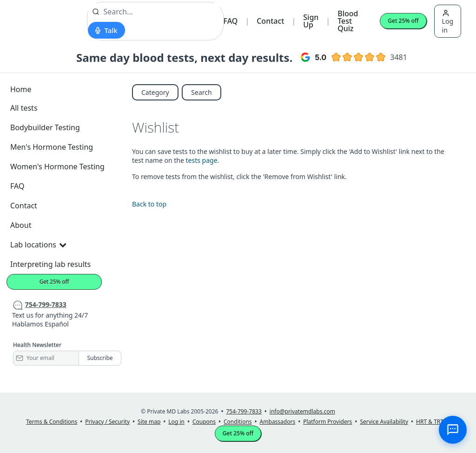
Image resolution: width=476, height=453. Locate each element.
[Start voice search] (106, 30)
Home (21, 89)
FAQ (231, 21)
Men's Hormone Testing (52, 147)
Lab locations (38, 245)
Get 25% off (403, 21)
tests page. (203, 160)
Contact (270, 21)
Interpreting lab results (50, 264)
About (21, 225)
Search (201, 92)
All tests (24, 108)
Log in (448, 22)
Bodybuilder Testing (45, 127)
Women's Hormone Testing (57, 167)
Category (155, 92)
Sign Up (311, 21)
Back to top (149, 204)
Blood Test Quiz (348, 21)
